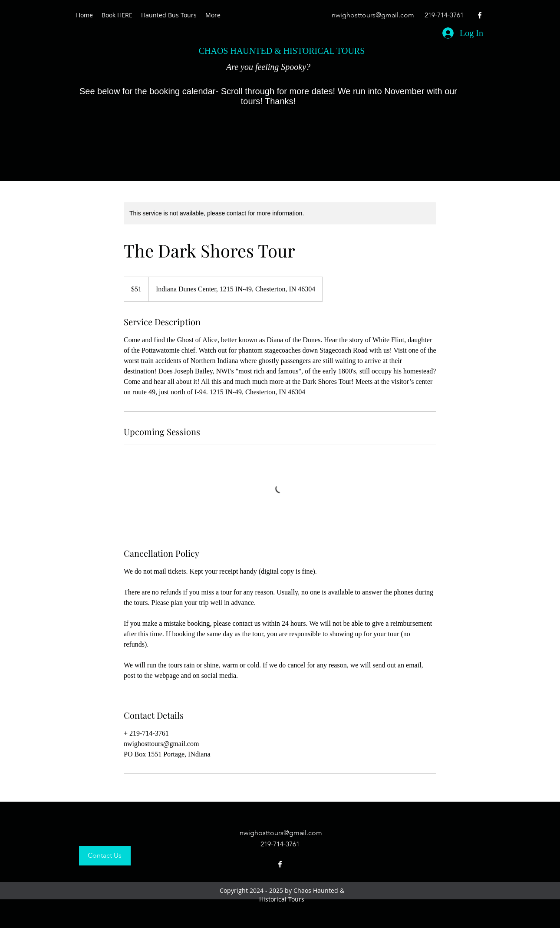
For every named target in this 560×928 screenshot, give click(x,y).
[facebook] (480, 15)
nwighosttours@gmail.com (373, 15)
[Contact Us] (105, 856)
